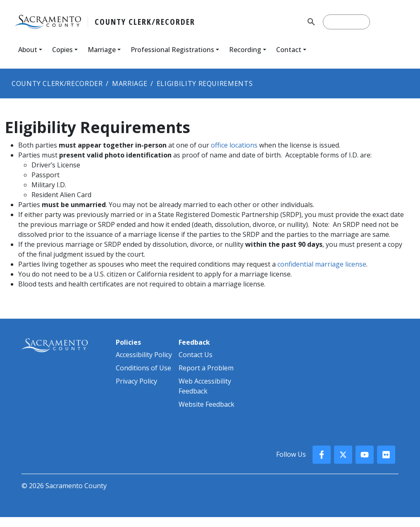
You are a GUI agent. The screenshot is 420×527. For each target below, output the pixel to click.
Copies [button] (62, 50)
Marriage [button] (102, 50)
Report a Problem (206, 368)
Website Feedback (206, 404)
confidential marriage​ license (322, 264)
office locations (234, 145)
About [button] (28, 50)
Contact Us (196, 355)
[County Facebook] (322, 455)
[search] (346, 22)
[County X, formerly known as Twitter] (343, 455)
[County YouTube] (365, 455)
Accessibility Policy (144, 355)
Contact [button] (289, 50)
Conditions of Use (143, 368)
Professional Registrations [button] (172, 50)
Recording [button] (245, 50)
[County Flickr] (386, 455)
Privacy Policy (136, 381)
